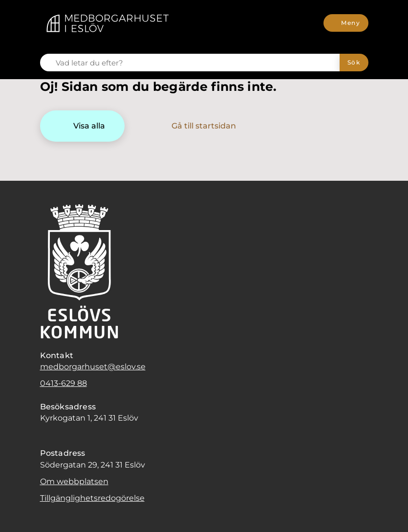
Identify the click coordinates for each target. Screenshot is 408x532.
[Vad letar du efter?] (196, 63)
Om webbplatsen (74, 481)
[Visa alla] (82, 126)
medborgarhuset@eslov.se (93, 367)
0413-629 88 (64, 383)
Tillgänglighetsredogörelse (92, 498)
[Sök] (354, 63)
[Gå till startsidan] (197, 126)
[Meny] (346, 23)
